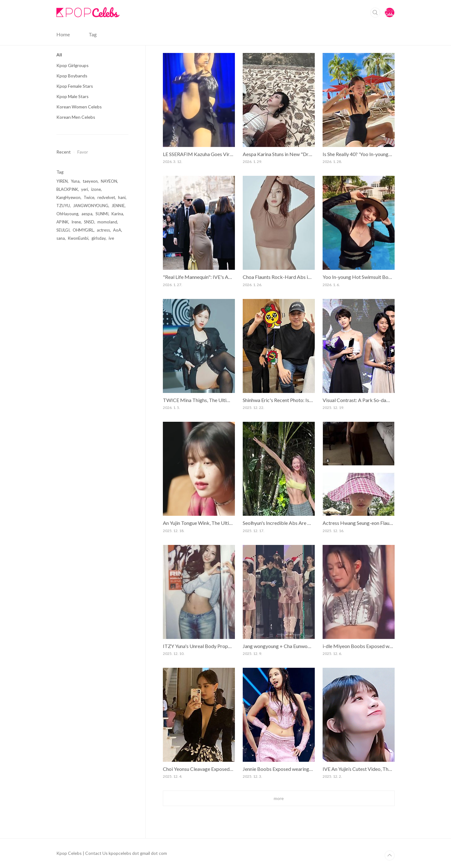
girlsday (98, 238)
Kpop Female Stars (75, 86)
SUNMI (102, 214)
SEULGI (63, 230)
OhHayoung (67, 214)
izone (96, 189)
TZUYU (63, 206)
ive (111, 238)
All (59, 55)
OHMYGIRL (83, 230)
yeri (85, 189)
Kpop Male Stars (73, 96)
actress (103, 230)
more (279, 798)
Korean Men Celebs (76, 117)
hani (122, 197)
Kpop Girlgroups (73, 65)
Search (375, 13)
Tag (93, 34)
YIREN (62, 181)
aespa (87, 214)
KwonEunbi (78, 238)
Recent (64, 152)
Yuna (75, 181)
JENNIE (118, 206)
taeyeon (90, 181)
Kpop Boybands (72, 76)
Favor (83, 152)
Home (63, 34)
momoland (107, 222)
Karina (117, 214)
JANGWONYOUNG (91, 206)
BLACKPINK (67, 189)
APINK (62, 222)
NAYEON (109, 181)
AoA (117, 230)
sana (61, 238)
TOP (390, 855)
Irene (76, 222)
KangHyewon (68, 197)
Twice (89, 197)
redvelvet (106, 197)
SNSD (89, 222)
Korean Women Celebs (79, 107)
